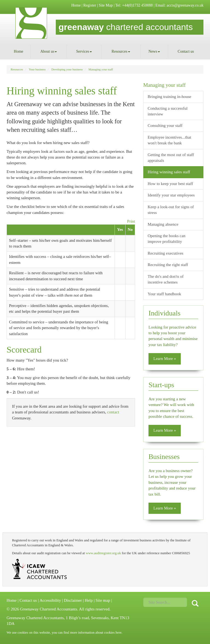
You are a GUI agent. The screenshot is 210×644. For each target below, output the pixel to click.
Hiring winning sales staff (169, 172)
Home (76, 5)
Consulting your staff (165, 126)
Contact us (186, 51)
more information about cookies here (96, 633)
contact (113, 412)
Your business (37, 69)
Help (89, 600)
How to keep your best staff (170, 184)
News (154, 51)
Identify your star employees (171, 195)
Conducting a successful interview (168, 111)
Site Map (106, 5)
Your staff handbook (164, 294)
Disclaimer (73, 600)
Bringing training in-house (169, 97)
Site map (103, 600)
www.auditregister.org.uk (103, 553)
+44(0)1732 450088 (138, 5)
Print (131, 221)
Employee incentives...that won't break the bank (169, 140)
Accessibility (50, 600)
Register (90, 5)
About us (49, 51)
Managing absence (163, 224)
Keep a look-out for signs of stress (171, 210)
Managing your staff (101, 69)
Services (84, 51)
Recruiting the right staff (168, 265)
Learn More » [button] (165, 359)
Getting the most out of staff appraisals (171, 158)
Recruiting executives (165, 253)
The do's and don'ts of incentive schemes (166, 279)
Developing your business (67, 69)
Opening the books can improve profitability (167, 239)
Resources (121, 51)
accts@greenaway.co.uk (185, 5)
